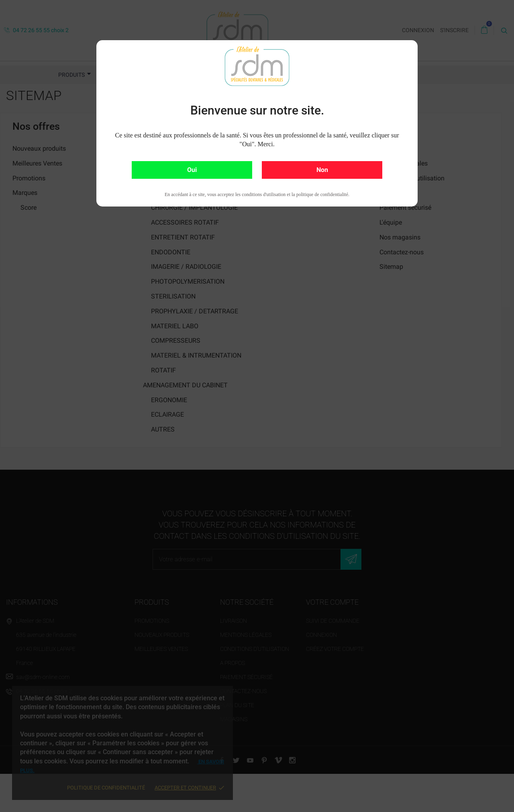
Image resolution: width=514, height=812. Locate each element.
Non (322, 170)
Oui (192, 170)
